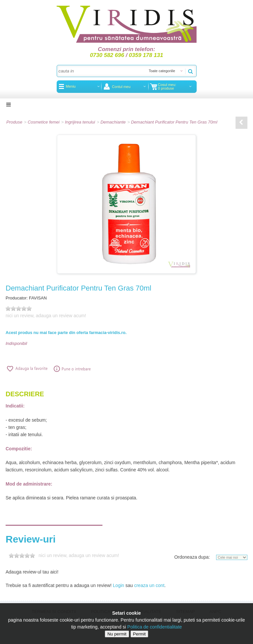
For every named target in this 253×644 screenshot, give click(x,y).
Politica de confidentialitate (155, 627)
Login (119, 585)
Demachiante (113, 122)
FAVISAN (38, 298)
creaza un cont (149, 585)
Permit (140, 634)
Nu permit (117, 634)
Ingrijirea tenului (80, 122)
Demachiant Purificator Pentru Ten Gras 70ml (174, 122)
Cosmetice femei (44, 122)
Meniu (71, 86)
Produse (14, 122)
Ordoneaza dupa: (192, 557)
